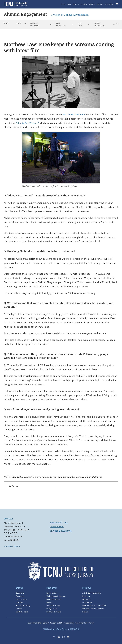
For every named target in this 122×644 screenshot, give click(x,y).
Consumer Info (81, 623)
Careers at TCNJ (57, 623)
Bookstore (20, 593)
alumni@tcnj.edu (12, 546)
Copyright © (35, 623)
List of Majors (52, 593)
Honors (49, 602)
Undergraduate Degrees (56, 596)
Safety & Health (22, 612)
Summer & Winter (54, 612)
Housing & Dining (23, 606)
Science (85, 612)
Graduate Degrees (54, 599)
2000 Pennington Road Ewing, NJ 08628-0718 (61, 629)
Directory (20, 602)
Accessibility (69, 623)
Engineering (87, 602)
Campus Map (57, 527)
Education (86, 599)
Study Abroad (52, 609)
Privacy (91, 623)
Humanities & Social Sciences (94, 606)
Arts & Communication (92, 593)
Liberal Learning (53, 606)
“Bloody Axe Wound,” (27, 123)
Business (86, 596)
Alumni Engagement (25, 14)
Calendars (20, 596)
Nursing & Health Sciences (93, 609)
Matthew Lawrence (74, 114)
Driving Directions (61, 531)
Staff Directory (59, 522)
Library (19, 609)
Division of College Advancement (70, 15)
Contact (46, 623)
